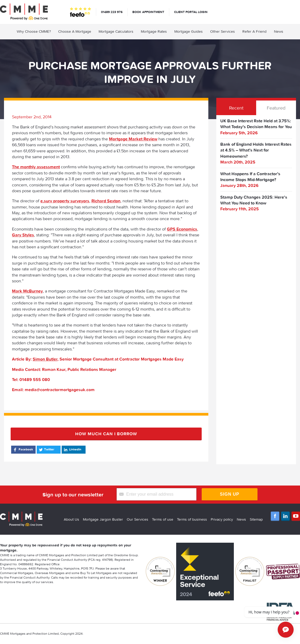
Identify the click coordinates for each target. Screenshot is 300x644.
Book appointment (148, 12)
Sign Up (230, 494)
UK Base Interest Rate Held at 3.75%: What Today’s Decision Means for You (256, 124)
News (279, 31)
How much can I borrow (106, 434)
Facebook (23, 450)
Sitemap (256, 519)
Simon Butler (45, 359)
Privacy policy (222, 519)
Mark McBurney (27, 291)
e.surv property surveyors (65, 201)
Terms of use (163, 519)
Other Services (223, 31)
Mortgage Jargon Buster (103, 519)
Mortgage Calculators (116, 31)
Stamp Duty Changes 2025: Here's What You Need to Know (254, 200)
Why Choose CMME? (34, 31)
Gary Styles (23, 235)
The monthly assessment (36, 167)
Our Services (138, 519)
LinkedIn (72, 450)
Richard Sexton (106, 201)
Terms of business (192, 519)
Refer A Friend (254, 31)
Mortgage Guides (189, 31)
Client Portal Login (191, 12)
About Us (71, 519)
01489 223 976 (112, 12)
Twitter (46, 450)
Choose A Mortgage (75, 31)
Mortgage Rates (154, 31)
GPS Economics (182, 229)
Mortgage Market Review (133, 139)
